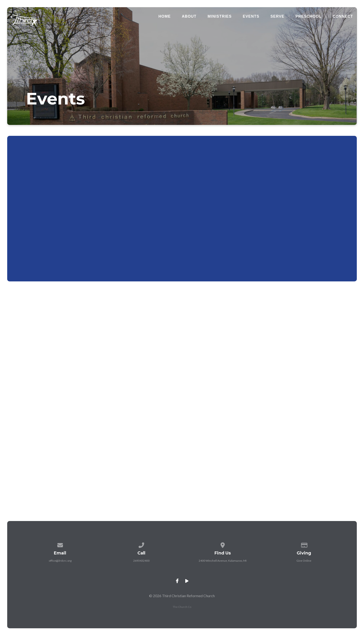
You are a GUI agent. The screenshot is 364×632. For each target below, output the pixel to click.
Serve (277, 16)
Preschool (309, 16)
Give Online (304, 561)
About (189, 16)
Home (165, 16)
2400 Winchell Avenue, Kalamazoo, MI (223, 561)
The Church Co (182, 607)
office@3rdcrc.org (60, 561)
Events (251, 16)
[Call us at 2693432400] (141, 544)
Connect (343, 16)
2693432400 (141, 561)
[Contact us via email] (60, 544)
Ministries (220, 16)
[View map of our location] (223, 544)
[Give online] (304, 544)
